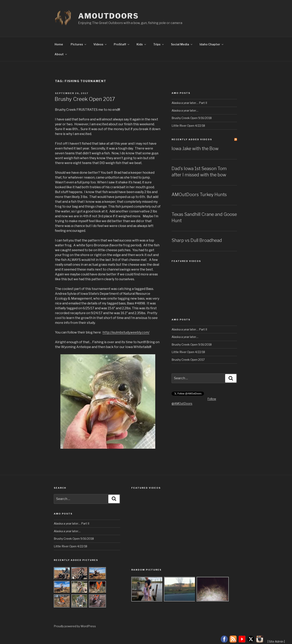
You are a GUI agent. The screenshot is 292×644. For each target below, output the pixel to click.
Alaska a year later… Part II (189, 103)
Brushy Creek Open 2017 (85, 99)
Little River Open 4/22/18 (188, 126)
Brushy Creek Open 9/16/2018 (192, 118)
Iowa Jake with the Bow (195, 148)
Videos (100, 44)
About (61, 54)
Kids (142, 44)
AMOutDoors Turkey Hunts (199, 194)
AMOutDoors (108, 16)
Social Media (182, 44)
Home (59, 44)
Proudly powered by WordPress (75, 626)
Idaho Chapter (212, 44)
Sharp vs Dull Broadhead (197, 240)
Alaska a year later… (185, 110)
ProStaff (122, 44)
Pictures (79, 44)
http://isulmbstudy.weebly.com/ (126, 332)
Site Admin (276, 641)
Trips (159, 44)
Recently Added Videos (192, 139)
